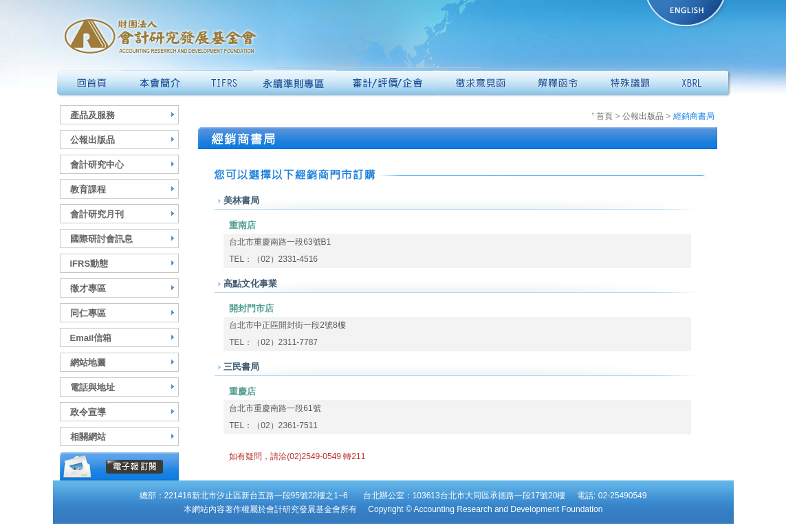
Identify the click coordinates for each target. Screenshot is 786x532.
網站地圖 (88, 363)
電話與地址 (92, 387)
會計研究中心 (97, 165)
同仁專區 (88, 313)
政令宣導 (88, 412)
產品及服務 (92, 115)
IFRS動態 (89, 264)
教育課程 (88, 189)
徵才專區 (88, 288)
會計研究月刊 (97, 214)
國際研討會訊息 (101, 239)
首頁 (602, 116)
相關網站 (88, 437)
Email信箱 (91, 338)
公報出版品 (92, 140)
